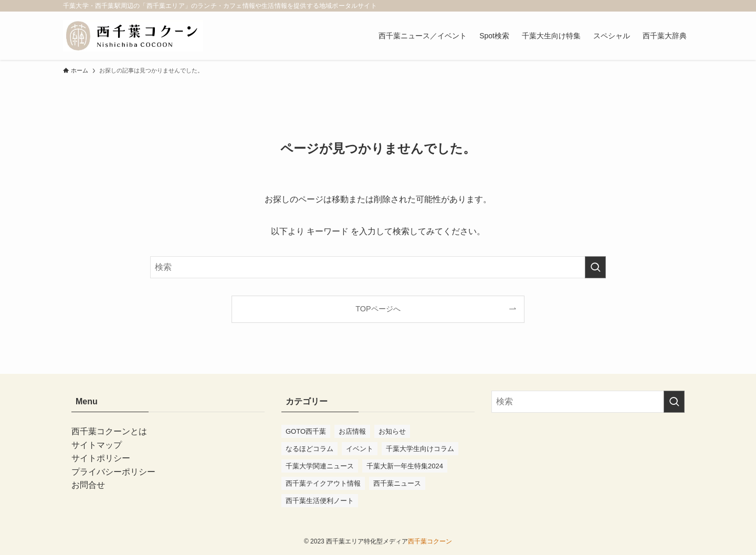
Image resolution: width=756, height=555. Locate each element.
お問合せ (88, 485)
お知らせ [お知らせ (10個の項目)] (392, 431)
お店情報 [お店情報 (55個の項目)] (352, 431)
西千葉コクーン (430, 541)
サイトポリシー (101, 458)
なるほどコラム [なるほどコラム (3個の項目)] (309, 449)
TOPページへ (378, 309)
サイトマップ (97, 445)
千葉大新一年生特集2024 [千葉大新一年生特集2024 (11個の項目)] (405, 466)
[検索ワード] (378, 267)
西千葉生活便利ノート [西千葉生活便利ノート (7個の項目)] (320, 501)
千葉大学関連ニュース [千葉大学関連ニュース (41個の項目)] (320, 466)
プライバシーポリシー (113, 472)
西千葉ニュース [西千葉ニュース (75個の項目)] (397, 483)
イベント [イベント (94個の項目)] (360, 449)
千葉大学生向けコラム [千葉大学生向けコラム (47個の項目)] (420, 449)
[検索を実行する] (595, 267)
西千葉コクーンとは (109, 431)
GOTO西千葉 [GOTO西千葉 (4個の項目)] (306, 431)
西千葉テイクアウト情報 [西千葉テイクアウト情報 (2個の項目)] (323, 483)
